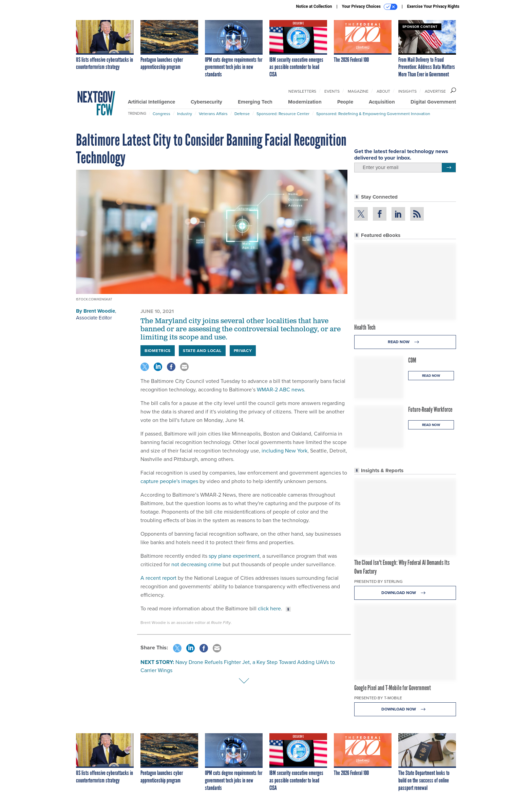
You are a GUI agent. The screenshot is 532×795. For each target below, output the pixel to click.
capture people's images (169, 481)
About (383, 91)
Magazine (358, 91)
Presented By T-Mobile (378, 698)
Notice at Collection (314, 6)
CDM (412, 360)
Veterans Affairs (213, 114)
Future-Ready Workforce (430, 409)
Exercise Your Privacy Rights (433, 6)
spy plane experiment (234, 556)
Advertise (435, 91)
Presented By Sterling (378, 581)
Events (332, 91)
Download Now (405, 593)
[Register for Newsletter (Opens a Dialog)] (449, 168)
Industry (185, 114)
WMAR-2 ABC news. (282, 390)
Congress (161, 114)
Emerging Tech (255, 102)
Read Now (405, 342)
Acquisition (382, 102)
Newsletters (302, 91)
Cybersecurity (206, 102)
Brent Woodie (99, 311)
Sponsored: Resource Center (283, 114)
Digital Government (433, 102)
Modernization (305, 102)
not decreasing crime (196, 564)
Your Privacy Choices (370, 7)
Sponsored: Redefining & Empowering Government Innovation (373, 114)
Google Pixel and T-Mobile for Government (393, 688)
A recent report (158, 578)
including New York (284, 451)
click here (269, 608)
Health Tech (365, 327)
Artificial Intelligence (151, 102)
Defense (242, 114)
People (345, 102)
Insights (407, 91)
